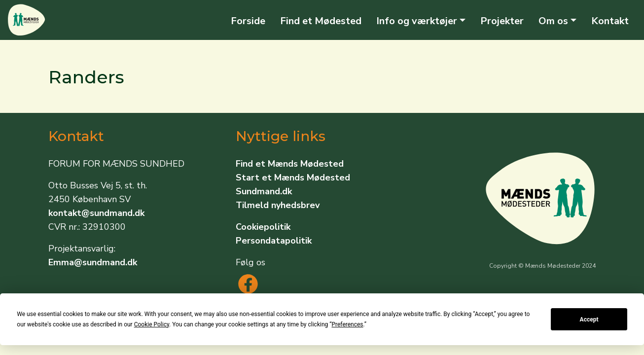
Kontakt (610, 21)
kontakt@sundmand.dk (96, 213)
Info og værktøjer (417, 21)
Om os (553, 21)
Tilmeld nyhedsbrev (278, 205)
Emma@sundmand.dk (93, 262)
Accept (589, 319)
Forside (248, 21)
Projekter (502, 21)
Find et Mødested (321, 21)
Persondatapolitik (274, 241)
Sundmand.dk (264, 191)
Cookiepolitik (263, 227)
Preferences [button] (347, 324)
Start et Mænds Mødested (293, 177)
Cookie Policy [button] (152, 324)
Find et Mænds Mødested (290, 164)
